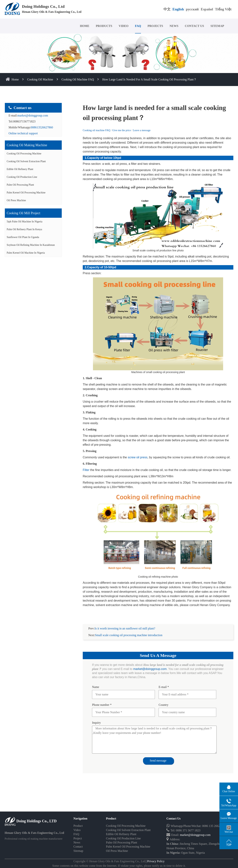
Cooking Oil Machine (40, 79)
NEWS (174, 26)
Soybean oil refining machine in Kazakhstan (31, 245)
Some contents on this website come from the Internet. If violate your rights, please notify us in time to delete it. (119, 866)
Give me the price (122, 130)
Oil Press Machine (16, 200)
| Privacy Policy (155, 861)
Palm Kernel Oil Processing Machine (26, 193)
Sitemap (78, 851)
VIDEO (123, 26)
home (16, 79)
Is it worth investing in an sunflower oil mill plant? (125, 628)
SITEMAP (217, 26)
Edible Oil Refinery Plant (20, 169)
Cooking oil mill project (24, 213)
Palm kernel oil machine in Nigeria (26, 253)
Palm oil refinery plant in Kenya (24, 229)
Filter (86, 470)
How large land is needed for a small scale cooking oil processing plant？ (149, 79)
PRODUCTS (104, 26)
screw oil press (138, 457)
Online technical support (23, 133)
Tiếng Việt (223, 9)
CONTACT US (194, 26)
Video (77, 830)
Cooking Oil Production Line (22, 177)
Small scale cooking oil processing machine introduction (129, 635)
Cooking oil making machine (27, 145)
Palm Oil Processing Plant (20, 185)
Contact (78, 847)
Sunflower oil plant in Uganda (23, 237)
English (178, 9)
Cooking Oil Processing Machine (24, 154)
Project (78, 838)
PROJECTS (155, 26)
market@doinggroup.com (33, 115)
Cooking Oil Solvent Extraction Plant (26, 161)
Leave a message (142, 130)
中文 (167, 9)
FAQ (138, 26)
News (77, 842)
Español (207, 9)
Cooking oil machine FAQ (78, 79)
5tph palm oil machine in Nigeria (25, 222)
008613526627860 (42, 127)
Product (78, 826)
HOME (85, 26)
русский (192, 9)
